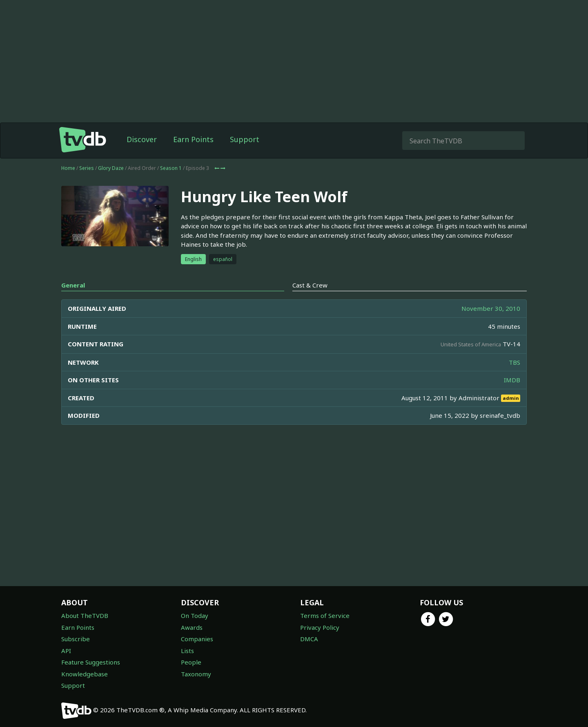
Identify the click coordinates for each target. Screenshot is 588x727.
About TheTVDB (85, 615)
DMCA (309, 639)
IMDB (512, 380)
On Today (195, 615)
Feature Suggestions (91, 662)
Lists (187, 651)
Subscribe (76, 639)
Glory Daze (111, 168)
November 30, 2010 (491, 308)
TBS (514, 362)
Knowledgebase (85, 674)
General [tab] (73, 285)
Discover (142, 139)
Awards (192, 627)
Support (245, 139)
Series (87, 168)
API (66, 651)
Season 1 (171, 168)
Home (68, 168)
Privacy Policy (320, 627)
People (191, 662)
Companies (197, 639)
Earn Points (193, 139)
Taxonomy (196, 674)
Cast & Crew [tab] (310, 285)
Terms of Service (325, 615)
